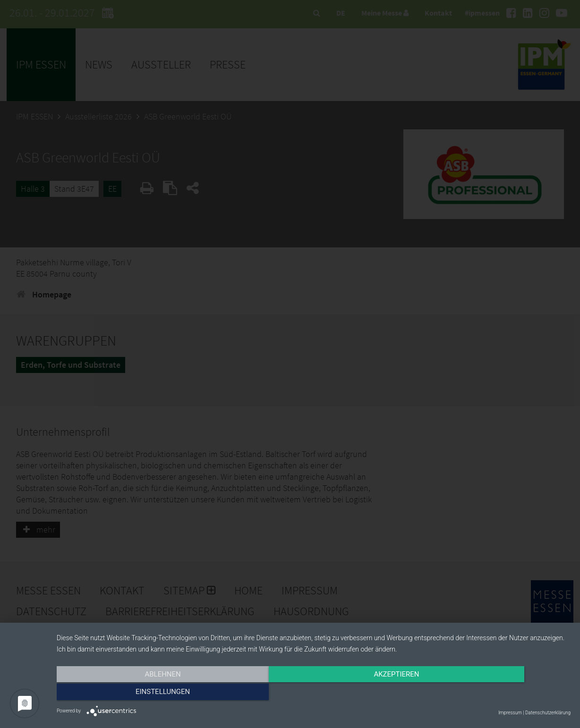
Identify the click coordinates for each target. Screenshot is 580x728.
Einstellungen (493, 694)
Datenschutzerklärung (548, 713)
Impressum (510, 713)
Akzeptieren (314, 694)
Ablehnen (134, 694)
